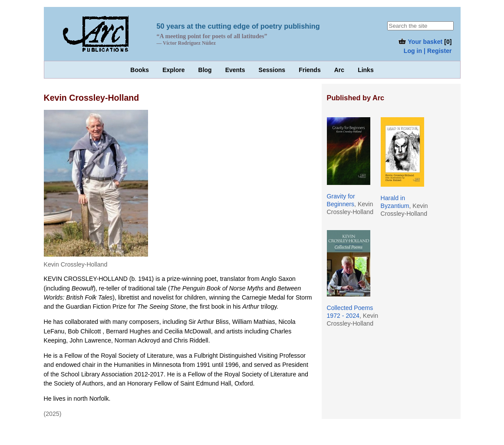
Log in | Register (428, 51)
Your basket (420, 42)
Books (140, 70)
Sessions (272, 70)
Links (366, 70)
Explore (173, 70)
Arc (339, 70)
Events (235, 70)
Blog (205, 70)
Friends (310, 70)
